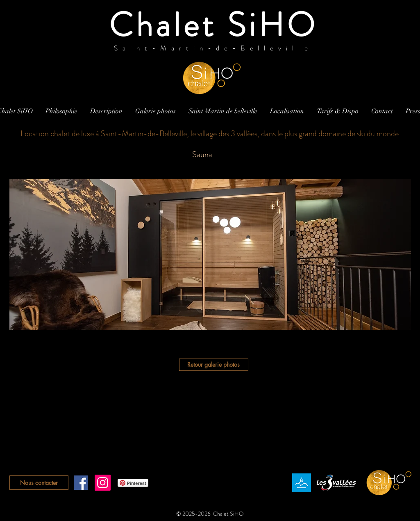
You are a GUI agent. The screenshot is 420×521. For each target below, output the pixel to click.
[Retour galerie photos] (214, 365)
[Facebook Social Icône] (81, 483)
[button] (210, 255)
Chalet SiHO (213, 25)
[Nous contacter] (39, 483)
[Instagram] (103, 483)
